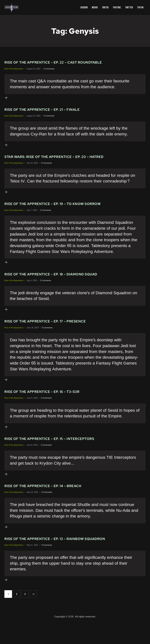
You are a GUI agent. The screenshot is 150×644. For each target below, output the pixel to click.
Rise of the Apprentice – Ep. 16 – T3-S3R (47, 405)
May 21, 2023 (32, 565)
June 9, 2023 (32, 411)
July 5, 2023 (32, 289)
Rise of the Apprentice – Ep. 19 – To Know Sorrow (59, 210)
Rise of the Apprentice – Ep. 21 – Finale (47, 112)
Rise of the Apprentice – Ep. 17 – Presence (50, 332)
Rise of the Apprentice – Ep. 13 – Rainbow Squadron (61, 558)
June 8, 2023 (32, 460)
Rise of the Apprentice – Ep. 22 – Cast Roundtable (59, 62)
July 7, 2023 (32, 217)
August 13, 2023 (33, 118)
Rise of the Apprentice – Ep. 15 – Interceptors (55, 454)
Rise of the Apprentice (14, 69)
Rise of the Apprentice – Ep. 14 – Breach (48, 503)
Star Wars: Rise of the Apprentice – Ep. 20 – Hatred (60, 161)
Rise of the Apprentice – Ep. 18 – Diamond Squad (57, 283)
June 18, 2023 (33, 339)
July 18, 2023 (32, 167)
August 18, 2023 (33, 69)
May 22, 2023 (32, 510)
